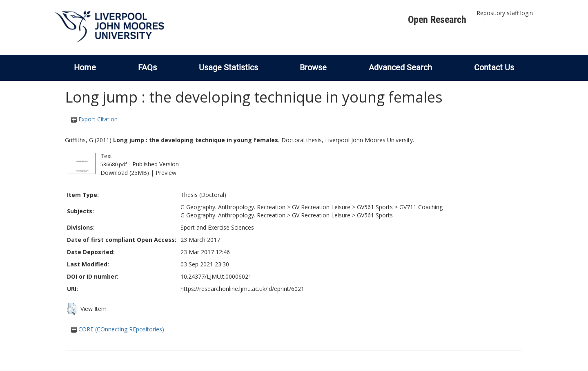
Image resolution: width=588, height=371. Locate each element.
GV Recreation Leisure (321, 207)
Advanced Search (400, 67)
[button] (72, 309)
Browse (313, 67)
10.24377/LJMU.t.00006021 (216, 276)
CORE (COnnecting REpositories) (118, 329)
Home (85, 67)
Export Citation (94, 119)
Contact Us (494, 67)
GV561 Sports (375, 207)
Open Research (437, 20)
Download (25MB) (125, 173)
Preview (166, 173)
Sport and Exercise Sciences (217, 227)
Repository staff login (505, 13)
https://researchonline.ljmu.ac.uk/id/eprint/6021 (242, 289)
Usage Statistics (228, 67)
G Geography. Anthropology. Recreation (233, 207)
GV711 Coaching (421, 207)
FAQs (147, 67)
